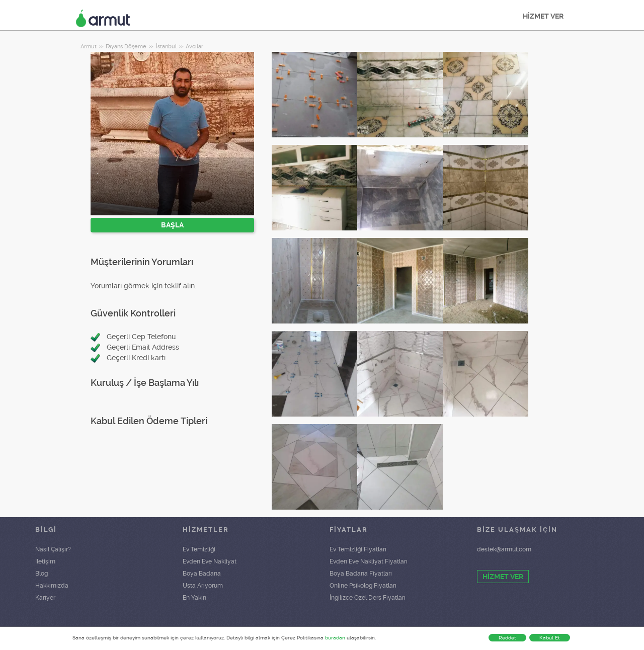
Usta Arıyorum (203, 586)
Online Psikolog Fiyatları (363, 586)
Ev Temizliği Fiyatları (358, 549)
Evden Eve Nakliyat (210, 561)
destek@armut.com (504, 549)
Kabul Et (550, 638)
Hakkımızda (52, 586)
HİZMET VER (543, 16)
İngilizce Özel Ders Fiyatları (368, 598)
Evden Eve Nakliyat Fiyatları (369, 561)
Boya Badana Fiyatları (361, 574)
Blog (42, 574)
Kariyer (45, 598)
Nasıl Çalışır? (53, 549)
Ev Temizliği (199, 549)
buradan (335, 638)
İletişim (45, 561)
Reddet (507, 638)
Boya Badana (202, 574)
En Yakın (194, 598)
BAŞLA (172, 225)
